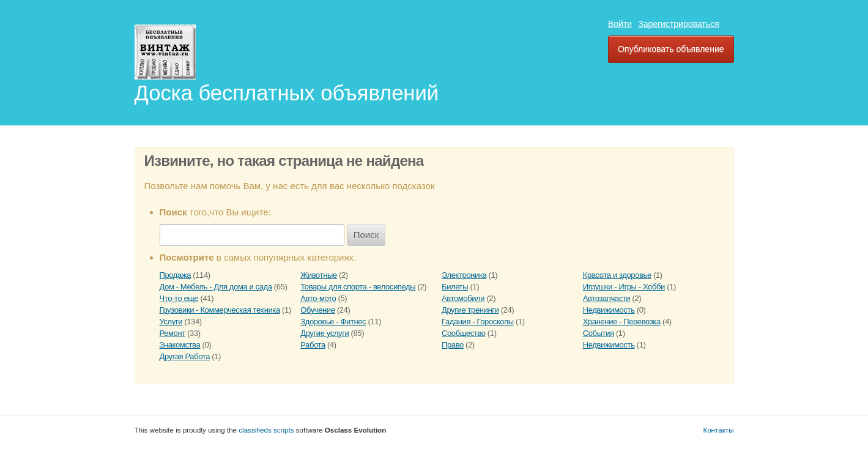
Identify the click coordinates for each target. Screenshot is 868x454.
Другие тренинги (470, 310)
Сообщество (464, 333)
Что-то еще (179, 298)
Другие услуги (325, 333)
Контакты (718, 430)
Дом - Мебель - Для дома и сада (216, 287)
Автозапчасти (606, 298)
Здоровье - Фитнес (333, 322)
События (599, 333)
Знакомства (180, 345)
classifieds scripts (266, 430)
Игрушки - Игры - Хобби (624, 287)
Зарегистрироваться (678, 24)
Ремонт (172, 333)
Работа (313, 345)
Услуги (171, 322)
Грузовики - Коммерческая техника (220, 310)
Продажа (176, 275)
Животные (319, 275)
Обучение (317, 310)
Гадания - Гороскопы (478, 322)
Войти (620, 24)
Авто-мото (318, 298)
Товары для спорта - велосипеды (358, 287)
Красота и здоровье (617, 275)
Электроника (464, 275)
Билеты (455, 287)
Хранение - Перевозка (622, 322)
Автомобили (463, 298)
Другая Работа (185, 356)
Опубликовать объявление (671, 49)
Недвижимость (609, 310)
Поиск (366, 235)
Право (453, 345)
